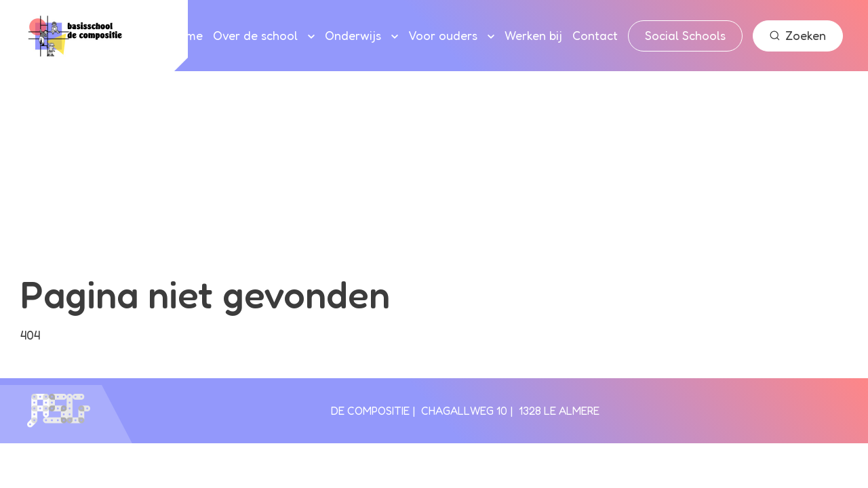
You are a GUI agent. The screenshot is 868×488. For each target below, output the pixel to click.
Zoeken (798, 35)
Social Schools (685, 35)
